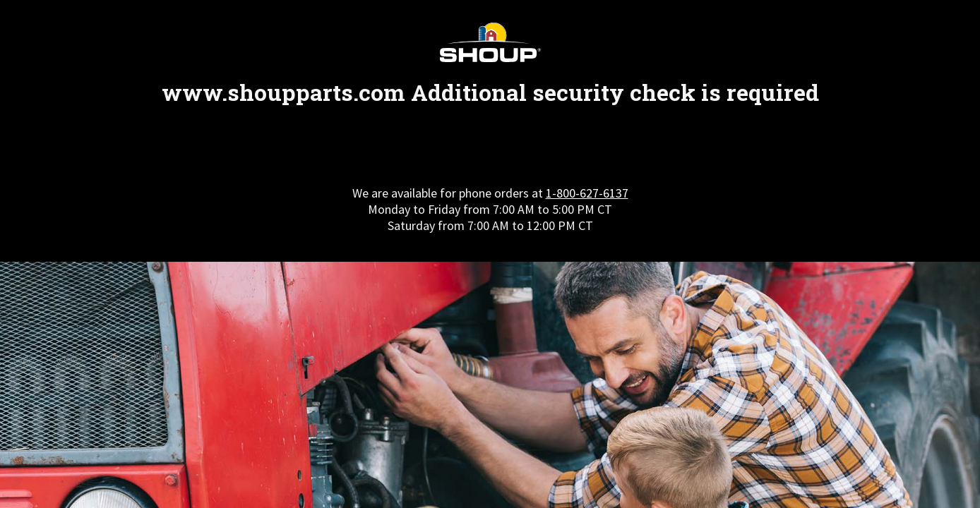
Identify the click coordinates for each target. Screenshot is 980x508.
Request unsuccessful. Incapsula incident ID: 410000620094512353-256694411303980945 (490, 254)
